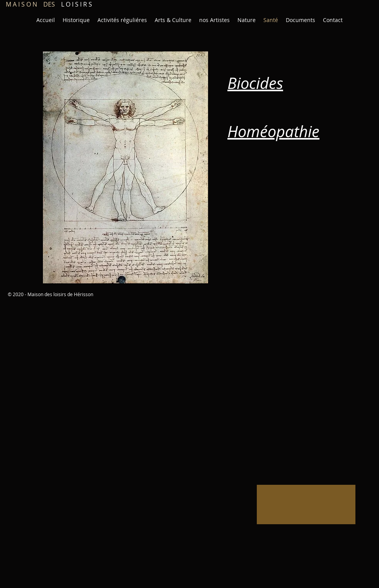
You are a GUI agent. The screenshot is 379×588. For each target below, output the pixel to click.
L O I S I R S (49, 4)
